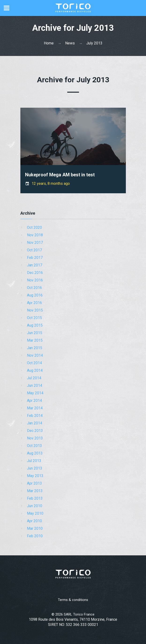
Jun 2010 (35, 506)
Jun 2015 (35, 333)
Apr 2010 (34, 521)
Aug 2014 (35, 370)
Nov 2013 (35, 438)
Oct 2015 (34, 318)
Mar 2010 (35, 528)
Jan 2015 (35, 348)
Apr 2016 (34, 303)
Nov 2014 (35, 355)
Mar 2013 (35, 491)
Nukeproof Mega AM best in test (60, 175)
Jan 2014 (35, 423)
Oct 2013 (34, 446)
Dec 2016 (35, 273)
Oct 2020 (34, 227)
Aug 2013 (35, 453)
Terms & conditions (73, 600)
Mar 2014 (35, 408)
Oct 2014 (34, 363)
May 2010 (35, 513)
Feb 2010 (35, 536)
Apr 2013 (34, 483)
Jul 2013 (34, 461)
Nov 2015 (35, 310)
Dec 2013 (35, 431)
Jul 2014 (34, 378)
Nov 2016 (35, 280)
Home (49, 43)
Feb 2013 (35, 498)
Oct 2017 (34, 250)
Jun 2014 (35, 385)
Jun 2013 (35, 468)
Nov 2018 (35, 235)
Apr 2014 (34, 401)
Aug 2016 (35, 295)
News (70, 43)
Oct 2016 (34, 288)
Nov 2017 (35, 243)
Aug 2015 (35, 325)
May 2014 (35, 393)
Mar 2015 (35, 340)
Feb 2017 (35, 258)
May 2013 (35, 476)
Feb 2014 (35, 416)
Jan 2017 (35, 265)
